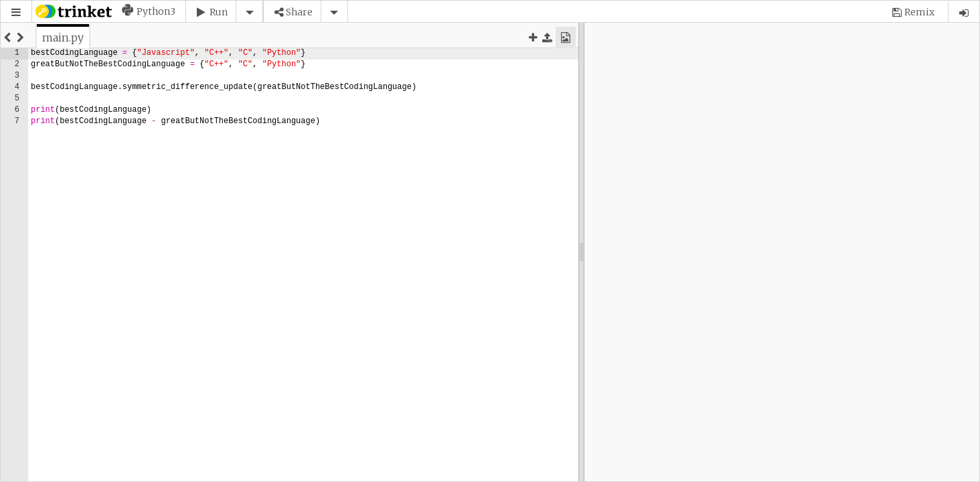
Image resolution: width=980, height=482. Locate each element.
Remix (919, 12)
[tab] (63, 37)
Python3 (156, 11)
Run (219, 12)
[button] (16, 12)
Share (299, 12)
